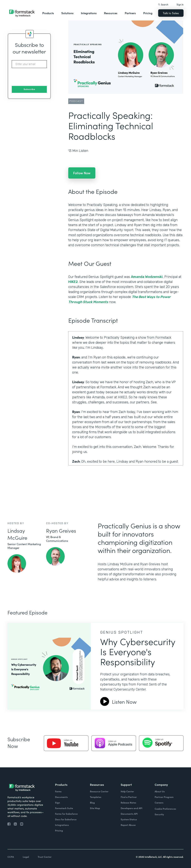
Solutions (67, 13)
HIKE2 (73, 282)
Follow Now (82, 173)
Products (48, 13)
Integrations (89, 13)
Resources (111, 13)
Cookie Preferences (165, 809)
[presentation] (40, 77)
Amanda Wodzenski (147, 277)
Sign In (180, 4)
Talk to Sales (171, 13)
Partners (130, 13)
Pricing (148, 13)
